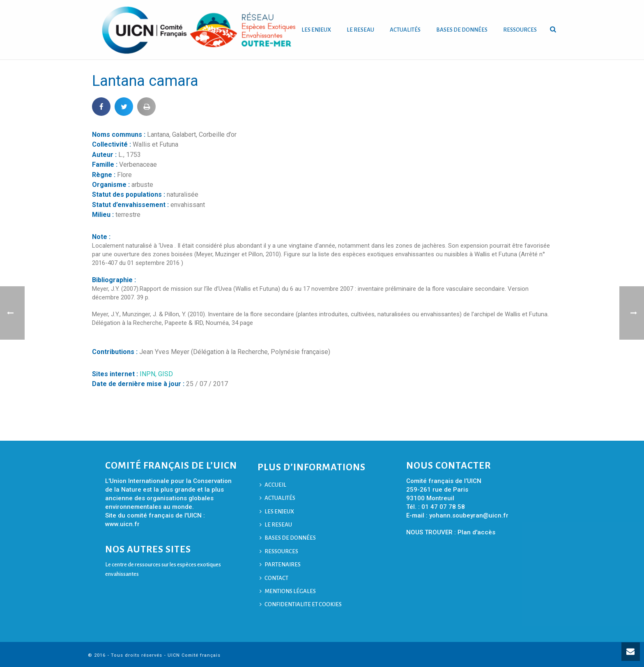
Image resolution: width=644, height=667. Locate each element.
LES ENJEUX (316, 30)
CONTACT (274, 578)
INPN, (149, 374)
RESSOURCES (520, 30)
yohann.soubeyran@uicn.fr (469, 515)
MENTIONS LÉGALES (288, 591)
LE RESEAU (360, 30)
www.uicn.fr (122, 524)
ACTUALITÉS (405, 30)
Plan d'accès (476, 532)
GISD (166, 374)
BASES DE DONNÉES (462, 30)
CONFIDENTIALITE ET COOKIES (301, 604)
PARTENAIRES (280, 565)
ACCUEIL (273, 485)
